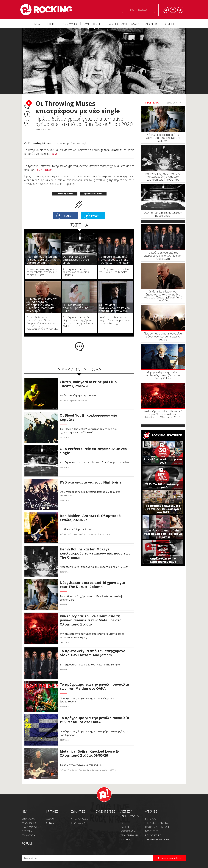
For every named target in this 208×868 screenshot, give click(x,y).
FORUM (169, 24)
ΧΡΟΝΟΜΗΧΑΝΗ (129, 835)
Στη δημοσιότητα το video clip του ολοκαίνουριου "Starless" (78, 272)
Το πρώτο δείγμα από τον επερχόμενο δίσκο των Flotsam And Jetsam (115, 260)
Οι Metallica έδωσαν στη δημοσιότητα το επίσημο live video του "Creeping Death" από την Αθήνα (42, 305)
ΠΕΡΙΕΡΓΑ (27, 831)
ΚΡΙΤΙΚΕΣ (51, 24)
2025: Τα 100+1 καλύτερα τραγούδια (163, 486)
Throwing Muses (65, 194)
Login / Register (139, 10)
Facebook (173, 10)
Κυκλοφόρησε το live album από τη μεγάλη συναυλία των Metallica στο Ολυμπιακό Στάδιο (163, 414)
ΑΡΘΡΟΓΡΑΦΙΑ (128, 831)
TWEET (95, 216)
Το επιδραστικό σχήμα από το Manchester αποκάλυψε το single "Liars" (42, 272)
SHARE (67, 216)
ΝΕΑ (37, 24)
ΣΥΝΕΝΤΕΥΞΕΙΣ (93, 24)
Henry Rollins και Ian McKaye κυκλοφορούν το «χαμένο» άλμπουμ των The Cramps (163, 177)
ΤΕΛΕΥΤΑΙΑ (152, 102)
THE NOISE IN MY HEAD (157, 823)
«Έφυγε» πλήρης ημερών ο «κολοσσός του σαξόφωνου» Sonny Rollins (163, 375)
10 (122, 823)
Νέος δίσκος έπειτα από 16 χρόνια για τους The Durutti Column (42, 260)
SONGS (50, 823)
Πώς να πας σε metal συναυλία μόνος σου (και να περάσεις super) (163, 336)
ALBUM (50, 819)
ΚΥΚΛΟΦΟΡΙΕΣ (29, 823)
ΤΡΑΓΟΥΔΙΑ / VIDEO (32, 827)
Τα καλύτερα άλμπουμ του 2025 (163, 461)
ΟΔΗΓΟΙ (125, 827)
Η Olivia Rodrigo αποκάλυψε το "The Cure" (76, 308)
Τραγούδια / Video (93, 194)
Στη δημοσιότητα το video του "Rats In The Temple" (114, 271)
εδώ (54, 154)
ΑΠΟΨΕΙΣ (152, 24)
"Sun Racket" (44, 170)
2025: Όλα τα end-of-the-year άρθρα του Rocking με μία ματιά (163, 534)
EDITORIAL (151, 819)
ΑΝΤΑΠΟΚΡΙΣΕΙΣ (79, 819)
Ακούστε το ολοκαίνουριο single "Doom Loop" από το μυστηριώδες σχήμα (115, 320)
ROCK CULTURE (153, 835)
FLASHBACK (127, 840)
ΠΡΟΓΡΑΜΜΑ (78, 823)
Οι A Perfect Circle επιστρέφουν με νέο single (76, 260)
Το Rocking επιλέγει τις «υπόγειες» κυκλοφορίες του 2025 (163, 509)
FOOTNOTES (151, 831)
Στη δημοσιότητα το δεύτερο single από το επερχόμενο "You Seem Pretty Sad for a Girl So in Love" (79, 322)
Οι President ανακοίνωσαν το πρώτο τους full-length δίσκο (114, 308)
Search (166, 10)
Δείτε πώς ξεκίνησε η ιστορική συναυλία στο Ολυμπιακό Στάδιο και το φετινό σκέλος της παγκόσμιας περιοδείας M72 (43, 323)
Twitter (180, 10)
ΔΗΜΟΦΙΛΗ (174, 102)
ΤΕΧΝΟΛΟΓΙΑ (28, 835)
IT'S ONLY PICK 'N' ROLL (157, 827)
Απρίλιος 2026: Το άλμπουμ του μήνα (163, 560)
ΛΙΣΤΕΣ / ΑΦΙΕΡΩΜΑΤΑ (124, 24)
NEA (24, 811)
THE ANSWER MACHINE (157, 840)
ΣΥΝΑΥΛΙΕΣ (70, 24)
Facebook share (27, 114)
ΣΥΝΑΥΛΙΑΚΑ (28, 819)
